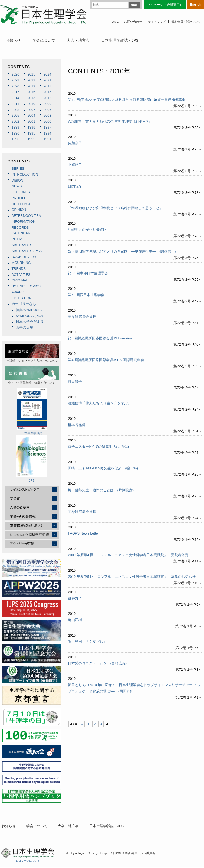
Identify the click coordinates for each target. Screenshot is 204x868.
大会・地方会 (78, 40)
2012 (47, 98)
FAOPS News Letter (83, 533)
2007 (31, 110)
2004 (31, 115)
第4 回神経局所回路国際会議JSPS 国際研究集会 (106, 360)
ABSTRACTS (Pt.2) (27, 251)
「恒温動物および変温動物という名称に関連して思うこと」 (115, 208)
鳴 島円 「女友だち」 (87, 642)
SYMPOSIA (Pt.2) (29, 316)
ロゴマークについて (28, 861)
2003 (47, 115)
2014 (15, 98)
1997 (47, 127)
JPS (32, 459)
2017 (15, 92)
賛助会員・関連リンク (186, 22)
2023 (15, 80)
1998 (31, 127)
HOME (114, 22)
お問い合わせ (133, 22)
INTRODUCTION (25, 174)
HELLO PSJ (21, 204)
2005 (15, 115)
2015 (47, 92)
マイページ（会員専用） (165, 5)
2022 (31, 80)
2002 (15, 121)
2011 (15, 104)
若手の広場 (24, 327)
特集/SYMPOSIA (29, 310)
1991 (47, 139)
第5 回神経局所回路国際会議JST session (100, 338)
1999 (15, 127)
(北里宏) (74, 186)
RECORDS (20, 227)
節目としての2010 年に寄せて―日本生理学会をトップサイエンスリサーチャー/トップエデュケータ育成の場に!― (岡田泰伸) (134, 688)
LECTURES (21, 192)
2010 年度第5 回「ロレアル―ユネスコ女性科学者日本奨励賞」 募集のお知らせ (132, 577)
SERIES (18, 168)
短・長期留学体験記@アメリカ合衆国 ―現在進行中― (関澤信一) (122, 251)
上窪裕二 (75, 165)
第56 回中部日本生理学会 (88, 273)
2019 (31, 86)
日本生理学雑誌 (32, 411)
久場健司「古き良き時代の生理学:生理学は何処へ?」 (110, 121)
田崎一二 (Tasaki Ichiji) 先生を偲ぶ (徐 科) (103, 468)
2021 (47, 80)
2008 (15, 110)
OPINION (19, 210)
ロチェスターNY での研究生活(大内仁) (98, 446)
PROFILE (19, 198)
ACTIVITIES (21, 275)
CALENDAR (21, 233)
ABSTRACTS (22, 245)
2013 (31, 98)
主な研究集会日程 (82, 317)
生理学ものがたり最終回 (87, 230)
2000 (47, 121)
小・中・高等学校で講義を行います (32, 375)
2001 (31, 121)
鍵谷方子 (75, 598)
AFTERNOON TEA (26, 216)
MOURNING (21, 263)
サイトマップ (157, 22)
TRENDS (19, 269)
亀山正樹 (75, 620)
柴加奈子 (75, 143)
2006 (47, 110)
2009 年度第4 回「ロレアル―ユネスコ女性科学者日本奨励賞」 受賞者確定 (128, 555)
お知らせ (13, 40)
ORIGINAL (20, 280)
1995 (31, 133)
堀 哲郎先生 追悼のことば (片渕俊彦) (101, 490)
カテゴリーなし (24, 304)
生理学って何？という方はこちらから (32, 353)
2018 (47, 86)
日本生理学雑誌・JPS (120, 40)
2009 (47, 104)
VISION (17, 180)
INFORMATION (24, 222)
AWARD (18, 292)
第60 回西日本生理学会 (86, 295)
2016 (31, 92)
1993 (15, 139)
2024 (47, 74)
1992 (31, 139)
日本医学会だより (30, 322)
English (195, 5)
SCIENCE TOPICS (26, 286)
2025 (31, 74)
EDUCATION (22, 298)
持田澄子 (75, 381)
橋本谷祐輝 (77, 425)
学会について (44, 40)
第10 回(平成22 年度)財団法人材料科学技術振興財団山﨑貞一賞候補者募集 (127, 100)
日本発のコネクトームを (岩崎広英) (97, 663)
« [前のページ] (82, 724)
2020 (15, 86)
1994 (47, 133)
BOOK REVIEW (24, 257)
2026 (15, 74)
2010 (31, 104)
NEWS (17, 186)
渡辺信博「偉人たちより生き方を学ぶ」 (100, 403)
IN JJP (17, 239)
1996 (15, 133)
